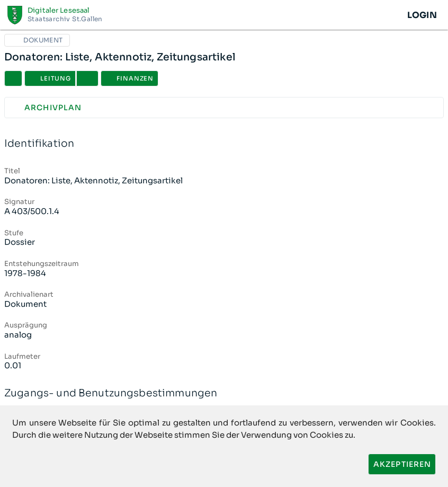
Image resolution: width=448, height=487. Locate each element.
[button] (87, 78)
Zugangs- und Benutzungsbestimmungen (224, 393)
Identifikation (224, 144)
